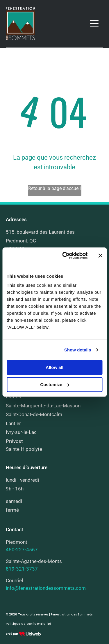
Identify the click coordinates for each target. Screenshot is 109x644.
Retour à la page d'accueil (54, 188)
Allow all (54, 367)
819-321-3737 (22, 569)
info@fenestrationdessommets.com (46, 588)
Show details (78, 350)
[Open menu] (94, 24)
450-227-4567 (22, 550)
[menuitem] (28, 624)
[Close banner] (100, 256)
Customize (55, 385)
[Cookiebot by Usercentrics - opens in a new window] (65, 256)
